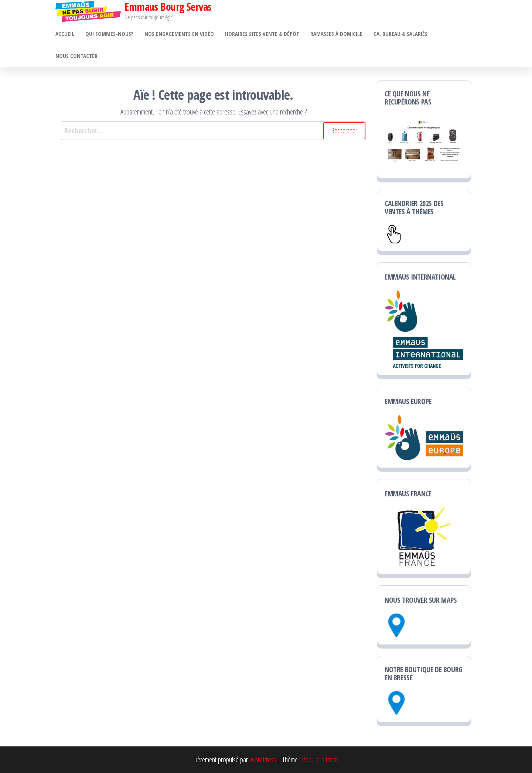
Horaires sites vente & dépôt (262, 34)
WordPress (263, 760)
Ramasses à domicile (336, 34)
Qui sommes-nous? (109, 34)
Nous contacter (76, 56)
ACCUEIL (65, 34)
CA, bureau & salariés (400, 34)
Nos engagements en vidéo (179, 34)
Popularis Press (320, 760)
